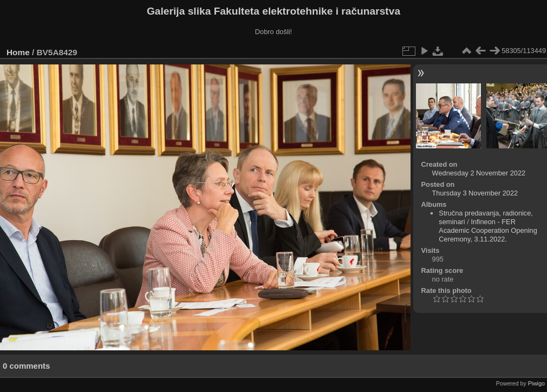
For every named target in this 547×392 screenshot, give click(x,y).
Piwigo (536, 383)
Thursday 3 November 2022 (475, 193)
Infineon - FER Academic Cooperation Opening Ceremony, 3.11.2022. (488, 230)
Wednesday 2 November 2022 (479, 173)
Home (18, 52)
